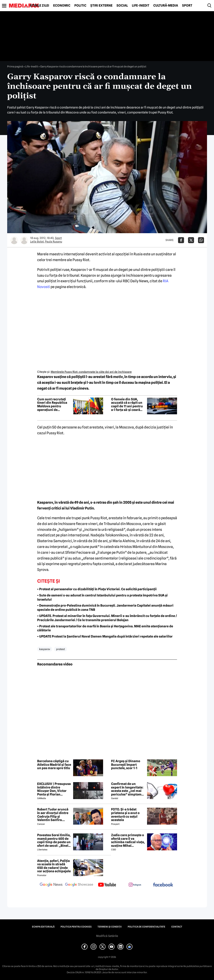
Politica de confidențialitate (146, 927)
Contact (177, 927)
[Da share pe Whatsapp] (201, 240)
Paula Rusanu (54, 242)
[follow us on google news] (51, 885)
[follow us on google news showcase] (79, 885)
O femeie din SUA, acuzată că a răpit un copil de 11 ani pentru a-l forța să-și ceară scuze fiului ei (127, 405)
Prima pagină (15, 66)
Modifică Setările (107, 936)
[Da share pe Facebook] (181, 240)
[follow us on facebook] (163, 885)
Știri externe (101, 6)
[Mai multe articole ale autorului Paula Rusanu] (24, 240)
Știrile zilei (40, 6)
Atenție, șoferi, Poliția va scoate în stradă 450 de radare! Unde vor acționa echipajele (54, 866)
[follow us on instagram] (135, 885)
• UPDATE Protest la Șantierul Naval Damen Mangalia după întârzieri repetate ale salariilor (105, 636)
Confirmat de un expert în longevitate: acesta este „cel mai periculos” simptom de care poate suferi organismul (127, 789)
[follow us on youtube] (107, 885)
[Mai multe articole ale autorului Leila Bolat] (14, 240)
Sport (187, 6)
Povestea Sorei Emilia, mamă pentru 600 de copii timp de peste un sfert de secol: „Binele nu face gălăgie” (54, 840)
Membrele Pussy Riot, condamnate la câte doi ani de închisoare (91, 372)
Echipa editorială (43, 927)
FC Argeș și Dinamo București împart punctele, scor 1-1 (126, 765)
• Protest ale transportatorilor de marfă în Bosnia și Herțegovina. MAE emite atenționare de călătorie (105, 628)
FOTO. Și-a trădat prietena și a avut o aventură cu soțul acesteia (125, 815)
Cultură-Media (166, 6)
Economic (62, 6)
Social (122, 6)
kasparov (45, 649)
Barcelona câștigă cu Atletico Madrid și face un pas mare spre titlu (54, 765)
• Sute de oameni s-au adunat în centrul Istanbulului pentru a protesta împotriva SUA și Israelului (102, 597)
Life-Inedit (141, 6)
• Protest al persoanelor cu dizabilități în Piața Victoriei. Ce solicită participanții (97, 589)
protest (61, 649)
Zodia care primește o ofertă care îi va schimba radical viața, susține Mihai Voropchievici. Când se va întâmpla (128, 840)
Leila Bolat (37, 242)
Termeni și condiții (110, 927)
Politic (80, 6)
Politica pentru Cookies (76, 927)
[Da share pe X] (191, 240)
